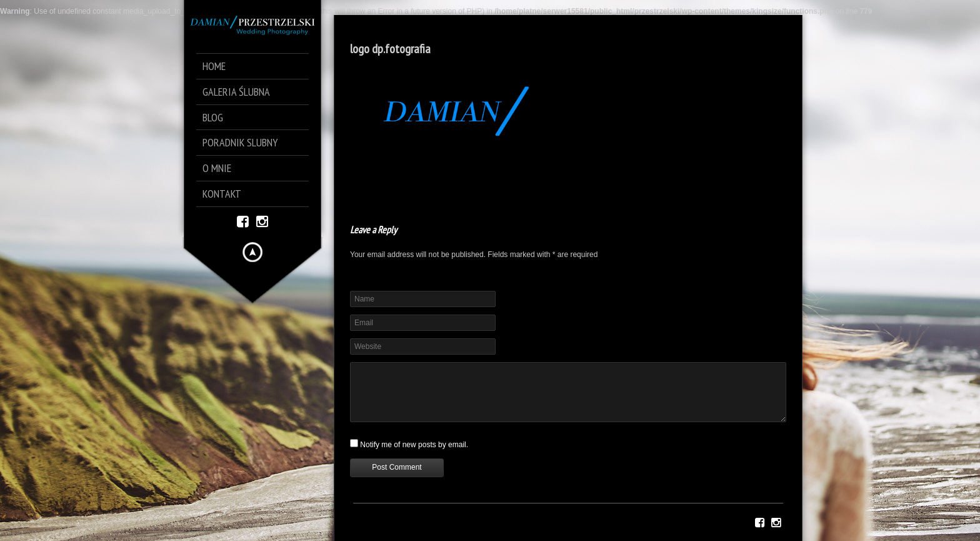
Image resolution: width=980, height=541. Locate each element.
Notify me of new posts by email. (414, 445)
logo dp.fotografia (390, 49)
